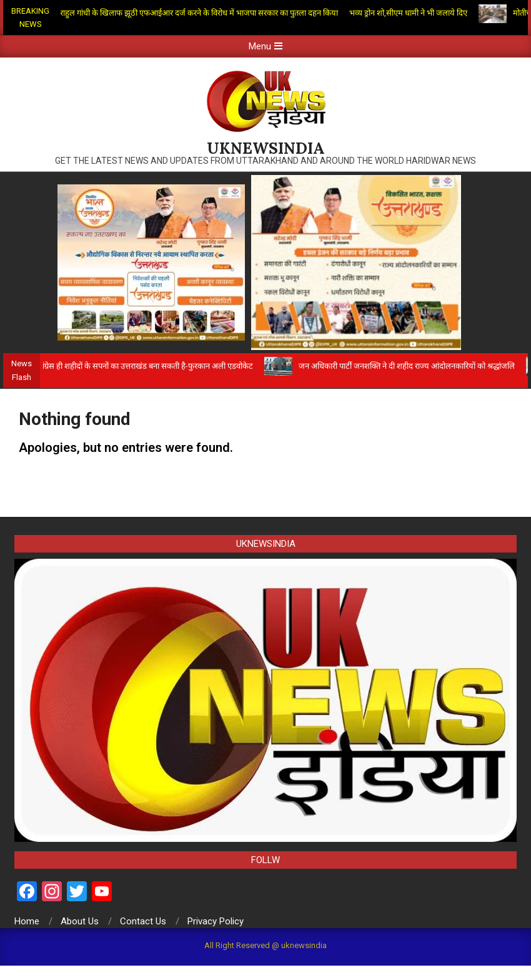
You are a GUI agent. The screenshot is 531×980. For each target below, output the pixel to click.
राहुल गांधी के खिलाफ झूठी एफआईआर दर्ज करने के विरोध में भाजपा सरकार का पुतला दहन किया (203, 13)
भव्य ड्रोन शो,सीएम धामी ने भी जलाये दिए (412, 13)
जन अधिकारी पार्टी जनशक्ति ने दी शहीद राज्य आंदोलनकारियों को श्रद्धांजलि (411, 366)
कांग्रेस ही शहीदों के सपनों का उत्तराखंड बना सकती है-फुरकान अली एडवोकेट (149, 366)
